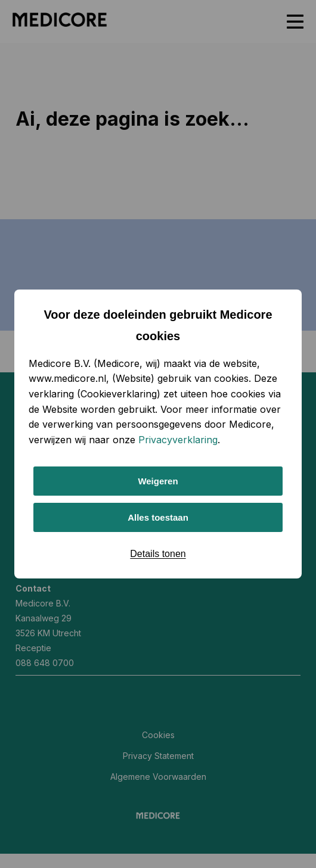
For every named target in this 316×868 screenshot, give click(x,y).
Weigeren (158, 481)
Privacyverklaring (178, 440)
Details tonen (158, 554)
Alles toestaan (158, 517)
